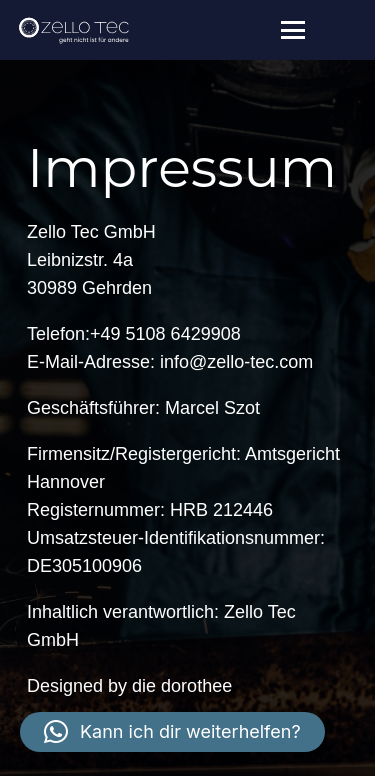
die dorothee (182, 686)
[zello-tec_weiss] (74, 30)
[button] (293, 30)
